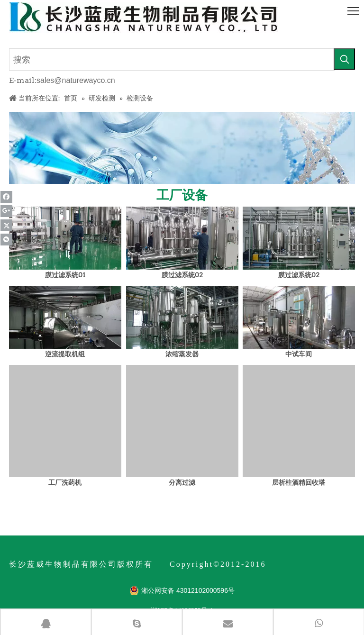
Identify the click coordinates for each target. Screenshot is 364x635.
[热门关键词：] (344, 59)
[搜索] (172, 59)
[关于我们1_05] (182, 148)
